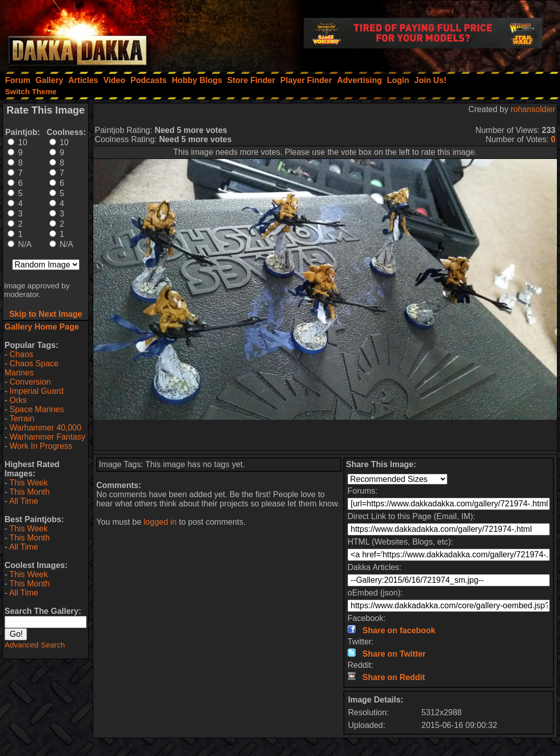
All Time (24, 501)
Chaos (21, 354)
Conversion (30, 382)
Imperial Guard (37, 391)
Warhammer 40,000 (46, 428)
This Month (29, 492)
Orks (18, 400)
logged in (160, 522)
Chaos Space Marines (32, 368)
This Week (28, 483)
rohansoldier (533, 109)
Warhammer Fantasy (48, 437)
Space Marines (37, 409)
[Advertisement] (325, 435)
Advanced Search (35, 645)
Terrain (22, 418)
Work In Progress (41, 446)
